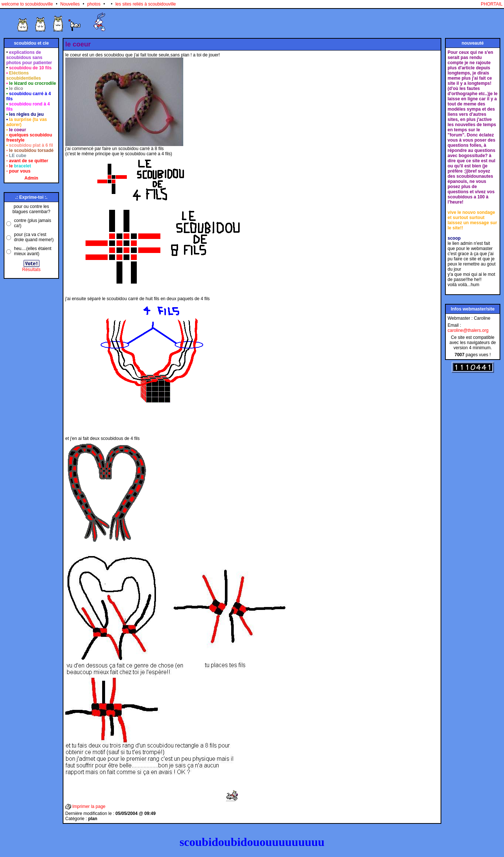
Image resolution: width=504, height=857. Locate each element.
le (20, 166)
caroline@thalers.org (468, 330)
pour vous (20, 171)
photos (94, 4)
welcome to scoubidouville (27, 4)
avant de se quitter (29, 161)
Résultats (31, 270)
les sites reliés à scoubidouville (146, 4)
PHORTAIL (492, 4)
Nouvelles (70, 4)
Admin (31, 178)
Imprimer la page (89, 806)
